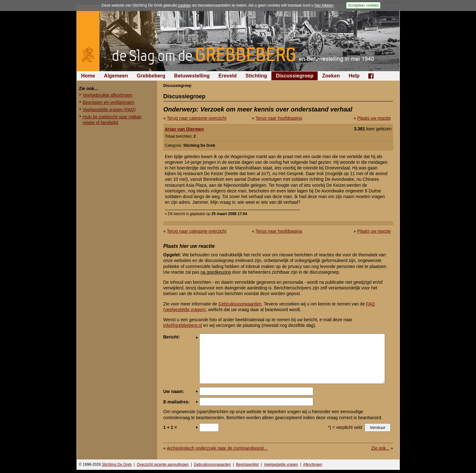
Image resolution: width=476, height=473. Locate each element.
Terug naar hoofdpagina (279, 118)
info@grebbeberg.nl (183, 325)
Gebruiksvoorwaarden (240, 304)
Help (354, 76)
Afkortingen (313, 464)
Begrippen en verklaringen (108, 102)
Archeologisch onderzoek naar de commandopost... (217, 448)
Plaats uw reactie (374, 118)
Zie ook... (380, 448)
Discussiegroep (295, 76)
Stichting (256, 76)
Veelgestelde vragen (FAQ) (109, 110)
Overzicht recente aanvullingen (163, 464)
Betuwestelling (192, 76)
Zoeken (331, 76)
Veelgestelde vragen (281, 464)
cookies (184, 5)
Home (88, 76)
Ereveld (228, 76)
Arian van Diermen (184, 129)
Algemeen (116, 76)
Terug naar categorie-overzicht (197, 118)
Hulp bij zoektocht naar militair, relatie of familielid (113, 120)
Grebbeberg (151, 76)
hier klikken (324, 5)
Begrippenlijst (247, 464)
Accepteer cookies (363, 5)
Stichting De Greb (117, 464)
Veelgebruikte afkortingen (108, 95)
